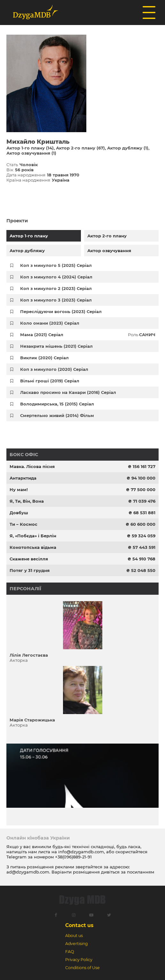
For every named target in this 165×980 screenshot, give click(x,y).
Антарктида (23, 478)
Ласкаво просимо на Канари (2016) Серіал (68, 392)
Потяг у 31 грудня (30, 570)
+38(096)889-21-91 (73, 857)
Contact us (79, 925)
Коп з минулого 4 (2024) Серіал (56, 277)
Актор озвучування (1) (31, 153)
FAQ (70, 952)
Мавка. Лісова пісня (32, 466)
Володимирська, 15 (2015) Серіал (57, 404)
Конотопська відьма (33, 547)
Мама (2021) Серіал (42, 335)
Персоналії (25, 589)
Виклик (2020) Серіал (44, 358)
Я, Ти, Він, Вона (27, 501)
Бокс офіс (24, 455)
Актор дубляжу (27, 251)
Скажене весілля (29, 559)
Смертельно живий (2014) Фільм (57, 415)
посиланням (141, 872)
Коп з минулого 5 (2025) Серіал (56, 265)
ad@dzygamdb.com (28, 872)
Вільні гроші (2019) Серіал (50, 381)
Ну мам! (19, 490)
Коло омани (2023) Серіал (50, 323)
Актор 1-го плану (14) (30, 148)
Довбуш (19, 513)
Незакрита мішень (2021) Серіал (56, 346)
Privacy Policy (79, 960)
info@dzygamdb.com (80, 852)
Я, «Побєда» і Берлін (33, 536)
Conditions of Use (82, 968)
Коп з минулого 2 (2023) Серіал (56, 288)
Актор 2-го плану (107, 236)
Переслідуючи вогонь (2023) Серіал (61, 311)
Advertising (77, 944)
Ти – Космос (24, 524)
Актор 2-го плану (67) (80, 148)
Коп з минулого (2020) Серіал (54, 369)
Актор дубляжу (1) (128, 148)
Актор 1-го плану (29, 236)
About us (74, 936)
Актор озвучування (109, 251)
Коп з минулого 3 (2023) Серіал (56, 300)
